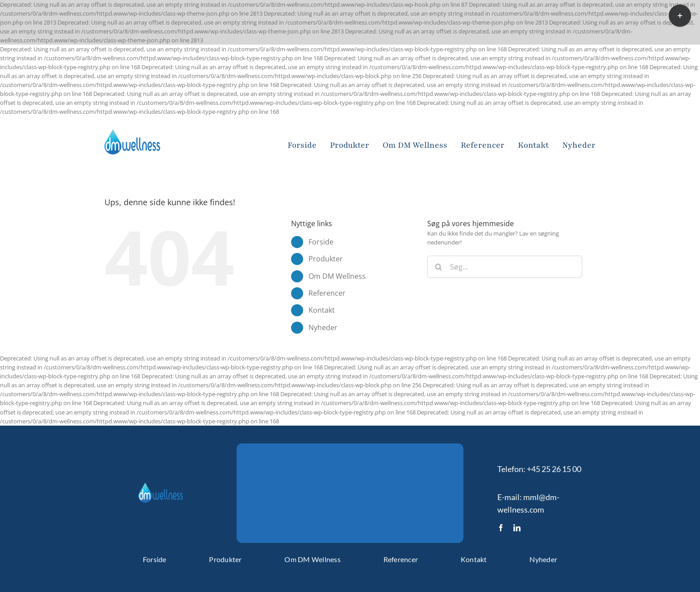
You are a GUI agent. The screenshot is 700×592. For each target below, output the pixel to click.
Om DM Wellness (337, 276)
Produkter (326, 259)
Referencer (327, 293)
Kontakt (322, 310)
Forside (321, 242)
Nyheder (323, 327)
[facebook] (501, 528)
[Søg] (438, 267)
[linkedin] (517, 528)
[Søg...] (505, 267)
